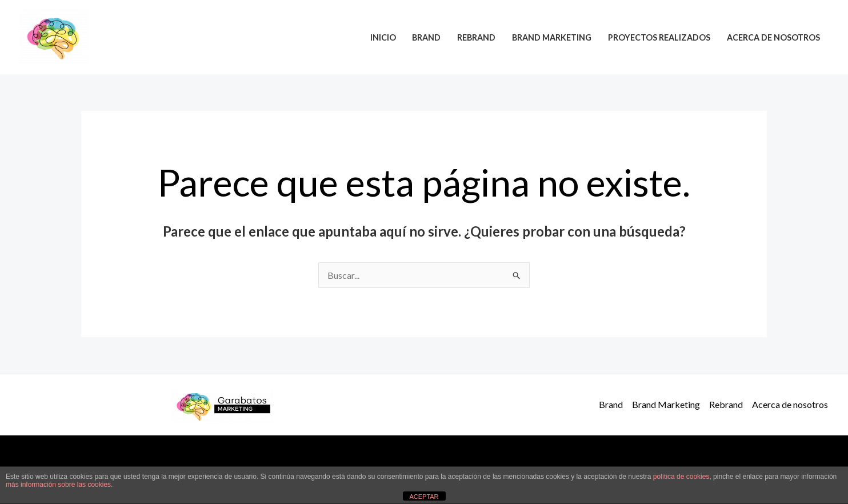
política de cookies (681, 477)
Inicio (383, 37)
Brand (426, 37)
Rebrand (476, 37)
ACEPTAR (424, 497)
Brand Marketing (552, 37)
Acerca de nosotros (773, 37)
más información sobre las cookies (58, 485)
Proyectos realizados (659, 37)
